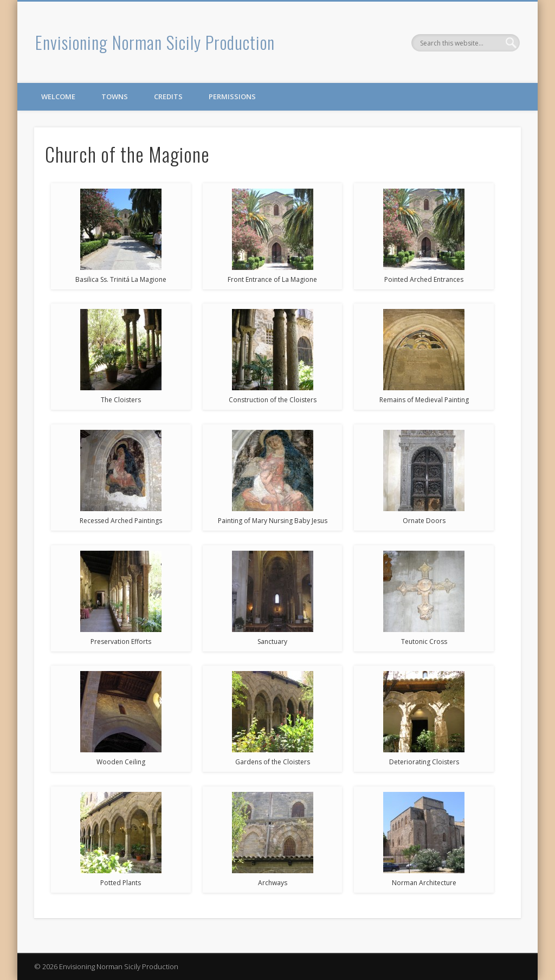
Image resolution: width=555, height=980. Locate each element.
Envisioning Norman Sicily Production (155, 42)
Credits (168, 96)
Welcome (58, 96)
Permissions (232, 96)
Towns (115, 96)
